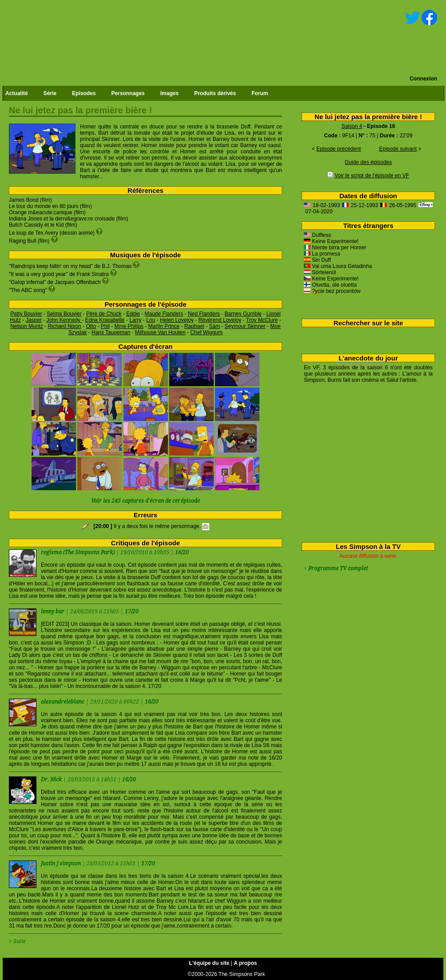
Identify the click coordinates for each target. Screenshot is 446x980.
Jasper (34, 320)
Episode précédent (338, 149)
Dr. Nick (52, 780)
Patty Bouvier (26, 314)
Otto (91, 326)
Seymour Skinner (245, 326)
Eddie (133, 314)
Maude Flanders (164, 314)
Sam (214, 326)
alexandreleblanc (63, 702)
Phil (105, 326)
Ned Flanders (204, 314)
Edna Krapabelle (105, 320)
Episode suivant (398, 149)
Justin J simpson (62, 864)
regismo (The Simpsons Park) (78, 552)
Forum (260, 93)
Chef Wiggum (206, 332)
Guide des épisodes (368, 162)
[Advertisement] (365, 461)
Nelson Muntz (26, 326)
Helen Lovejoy (177, 320)
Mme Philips (129, 326)
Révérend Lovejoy (220, 320)
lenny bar (53, 612)
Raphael (194, 326)
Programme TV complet (338, 568)
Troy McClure (262, 320)
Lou (151, 320)
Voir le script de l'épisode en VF (372, 176)
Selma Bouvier (64, 314)
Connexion (423, 79)
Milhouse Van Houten (160, 332)
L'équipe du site (209, 963)
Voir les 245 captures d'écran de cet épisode (145, 501)
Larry (135, 320)
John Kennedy (64, 320)
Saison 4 (352, 126)
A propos (245, 963)
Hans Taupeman (111, 332)
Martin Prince (164, 326)
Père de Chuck (104, 314)
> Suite (17, 941)
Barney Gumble (243, 314)
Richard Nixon (64, 326)
